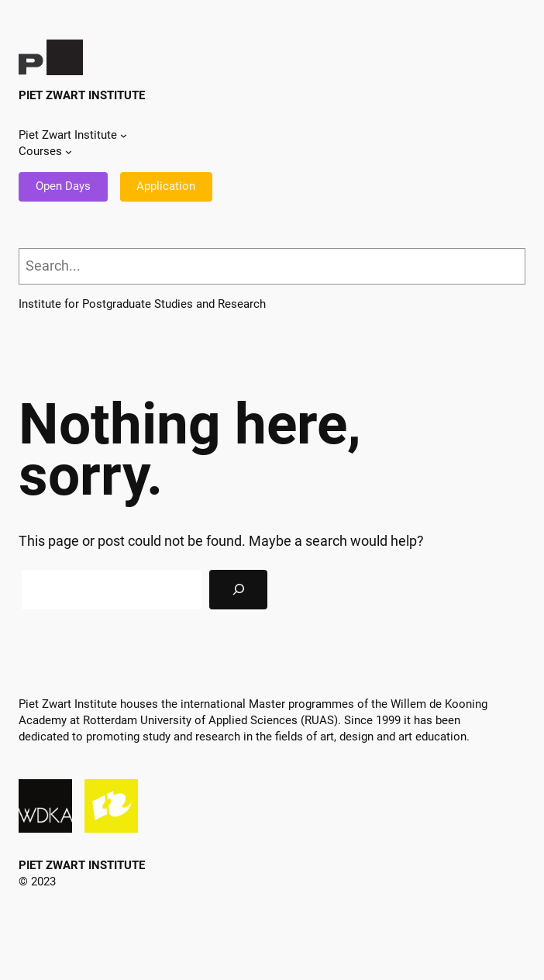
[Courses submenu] (69, 152)
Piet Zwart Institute (82, 95)
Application (166, 186)
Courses (40, 151)
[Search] (238, 590)
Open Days (63, 186)
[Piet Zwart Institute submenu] (124, 135)
